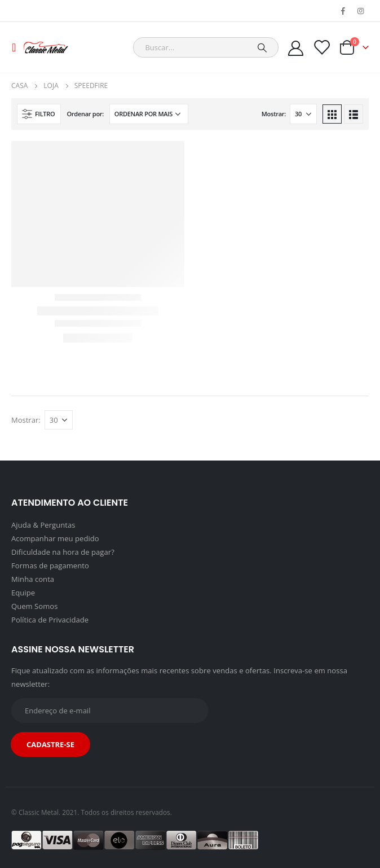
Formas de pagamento (50, 565)
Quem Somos (34, 606)
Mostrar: (274, 114)
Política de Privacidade (50, 620)
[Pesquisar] (262, 47)
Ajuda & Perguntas (43, 525)
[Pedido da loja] (149, 114)
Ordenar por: (85, 114)
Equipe (23, 593)
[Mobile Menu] (17, 47)
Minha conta (33, 579)
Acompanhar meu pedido (55, 538)
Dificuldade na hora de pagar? (63, 552)
